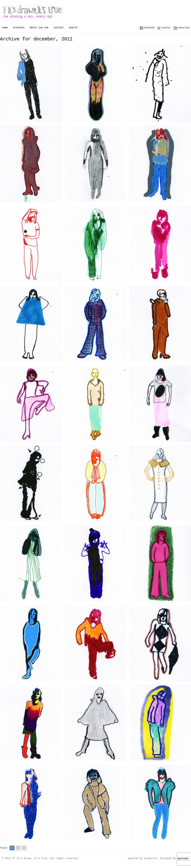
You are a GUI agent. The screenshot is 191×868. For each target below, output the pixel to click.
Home (5, 28)
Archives (19, 28)
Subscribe (184, 28)
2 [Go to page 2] (18, 848)
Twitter (166, 28)
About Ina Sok (39, 28)
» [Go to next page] (24, 848)
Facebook (149, 28)
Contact (59, 28)
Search (73, 28)
